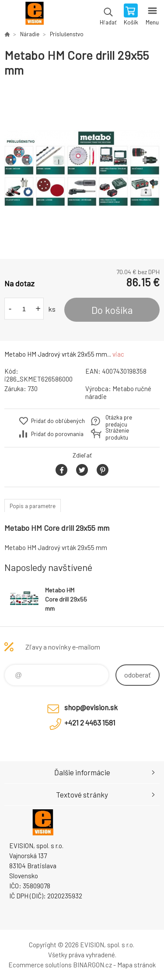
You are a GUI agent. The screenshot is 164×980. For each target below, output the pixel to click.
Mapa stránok (136, 965)
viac (118, 354)
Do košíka (112, 310)
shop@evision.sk (91, 707)
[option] (82, 168)
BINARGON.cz (92, 965)
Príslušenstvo (67, 34)
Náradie (30, 34)
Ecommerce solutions (40, 965)
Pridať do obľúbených (58, 421)
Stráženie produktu (117, 434)
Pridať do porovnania (57, 434)
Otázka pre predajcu (119, 421)
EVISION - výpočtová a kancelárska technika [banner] (34, 15)
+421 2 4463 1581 (90, 722)
